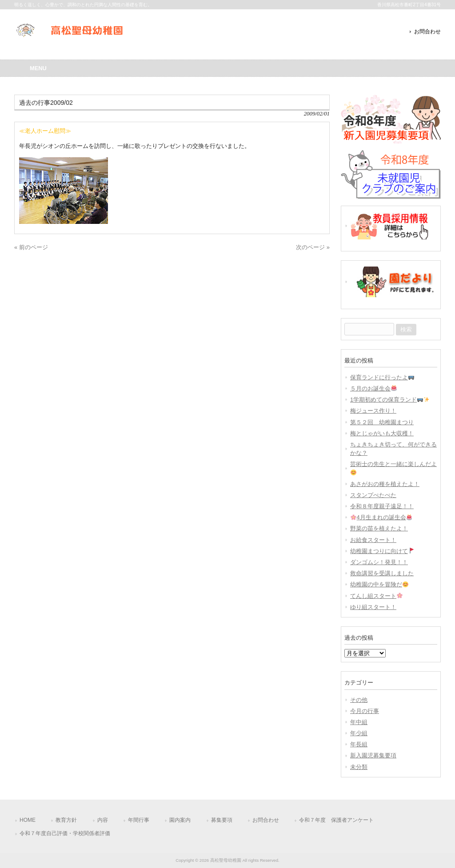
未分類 (359, 767)
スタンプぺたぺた (373, 495)
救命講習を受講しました (382, 573)
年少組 (359, 733)
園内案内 (180, 820)
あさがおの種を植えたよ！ (385, 484)
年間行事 (139, 820)
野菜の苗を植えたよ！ (379, 528)
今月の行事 (365, 711)
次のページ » (313, 247)
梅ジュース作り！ (373, 411)
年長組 (359, 744)
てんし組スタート (376, 596)
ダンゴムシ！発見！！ (379, 562)
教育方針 (66, 820)
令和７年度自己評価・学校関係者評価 (65, 833)
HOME (28, 820)
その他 (359, 700)
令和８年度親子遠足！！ (382, 506)
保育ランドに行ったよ (382, 377)
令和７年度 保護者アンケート (336, 820)
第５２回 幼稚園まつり (382, 422)
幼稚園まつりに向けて (382, 551)
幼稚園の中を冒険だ (379, 584)
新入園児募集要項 (373, 755)
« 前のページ (31, 247)
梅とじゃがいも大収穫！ (382, 433)
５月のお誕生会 (373, 388)
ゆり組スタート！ (373, 607)
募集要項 (222, 820)
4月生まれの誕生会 (381, 517)
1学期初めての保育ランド (390, 400)
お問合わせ (427, 32)
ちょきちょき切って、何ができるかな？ (393, 449)
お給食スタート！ (373, 540)
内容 (103, 820)
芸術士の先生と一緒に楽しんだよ (393, 468)
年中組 (359, 722)
